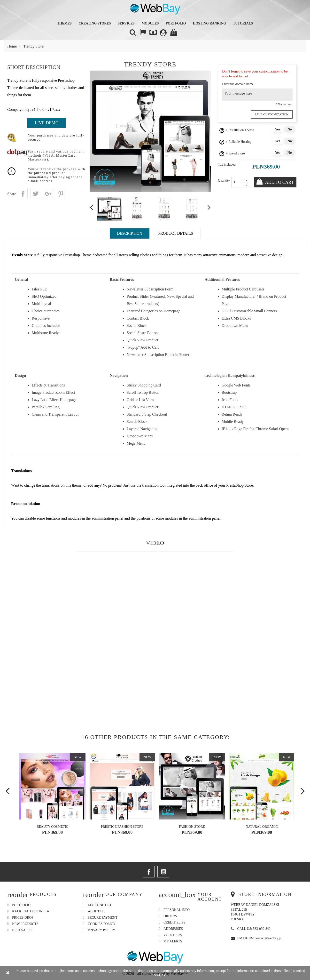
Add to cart (279, 182)
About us (96, 911)
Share (23, 193)
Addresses (173, 929)
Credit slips (174, 922)
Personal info (177, 910)
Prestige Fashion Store (122, 827)
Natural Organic (262, 827)
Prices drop (23, 918)
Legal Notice (100, 905)
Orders (170, 916)
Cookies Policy (102, 924)
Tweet (35, 193)
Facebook (149, 872)
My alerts (173, 941)
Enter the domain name (238, 84)
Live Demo (46, 123)
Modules (150, 23)
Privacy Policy (102, 930)
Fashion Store (192, 827)
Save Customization (273, 114)
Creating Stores (95, 23)
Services (126, 23)
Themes (64, 23)
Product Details (176, 233)
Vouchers (173, 935)
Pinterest (61, 193)
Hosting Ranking (210, 23)
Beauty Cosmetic (52, 827)
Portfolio (176, 23)
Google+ (48, 193)
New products (25, 924)
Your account (210, 897)
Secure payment (103, 918)
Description (130, 233)
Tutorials (243, 23)
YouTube (163, 872)
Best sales (22, 930)
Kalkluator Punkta (31, 911)
